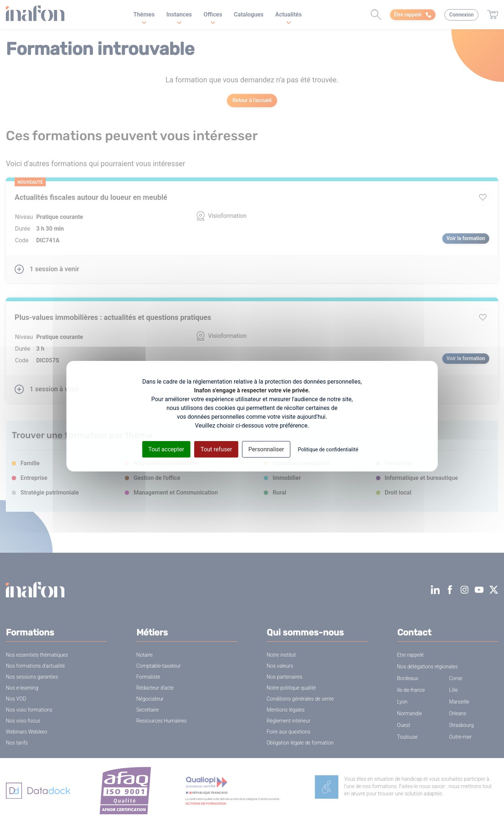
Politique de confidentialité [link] (328, 449)
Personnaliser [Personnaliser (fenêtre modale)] (266, 449)
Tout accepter (166, 449)
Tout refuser (216, 449)
